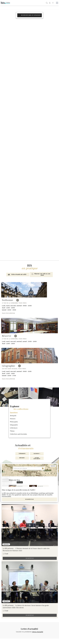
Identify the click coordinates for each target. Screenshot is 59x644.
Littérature (14, 428)
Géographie (14, 425)
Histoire (13, 419)
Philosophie (14, 422)
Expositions (14, 413)
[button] (47, 3)
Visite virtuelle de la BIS (17, 275)
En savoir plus (29, 499)
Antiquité (13, 416)
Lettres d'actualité (37, 458)
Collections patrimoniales (18, 434)
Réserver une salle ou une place (41, 275)
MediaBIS (22, 458)
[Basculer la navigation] (57, 3)
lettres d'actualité (38, 632)
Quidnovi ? (37, 454)
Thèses (12, 431)
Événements (22, 454)
